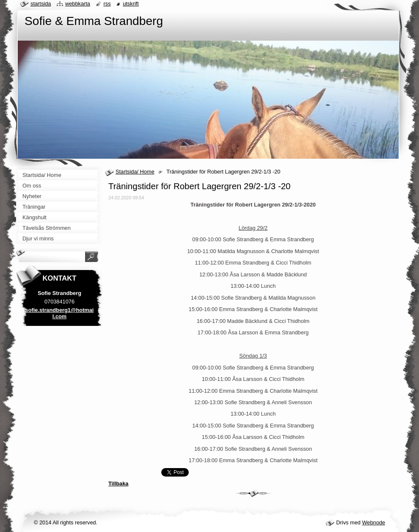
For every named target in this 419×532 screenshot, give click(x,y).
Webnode (374, 522)
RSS (107, 4)
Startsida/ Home (135, 172)
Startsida (41, 4)
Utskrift (131, 4)
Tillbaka (118, 484)
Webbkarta (78, 4)
